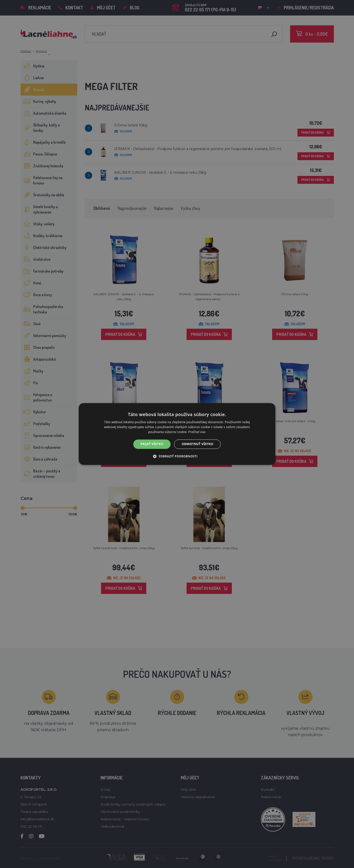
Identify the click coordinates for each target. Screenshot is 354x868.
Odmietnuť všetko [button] (197, 444)
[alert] (177, 434)
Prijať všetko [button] (152, 444)
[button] (177, 456)
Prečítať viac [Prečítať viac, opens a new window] (197, 432)
